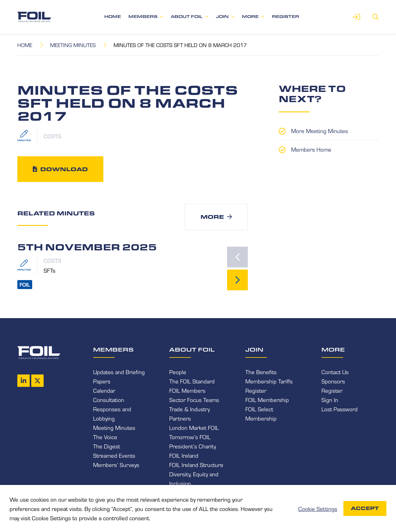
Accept (365, 508)
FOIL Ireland (184, 455)
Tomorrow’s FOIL (190, 437)
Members (143, 17)
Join (222, 17)
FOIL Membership (267, 400)
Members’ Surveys (116, 465)
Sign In (330, 400)
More (250, 17)
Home (113, 17)
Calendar (104, 390)
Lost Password (340, 409)
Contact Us (335, 372)
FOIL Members (187, 390)
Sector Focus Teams (194, 400)
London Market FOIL (194, 427)
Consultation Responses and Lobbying (112, 409)
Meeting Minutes (73, 45)
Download (64, 169)
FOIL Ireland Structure (196, 465)
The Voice (105, 437)
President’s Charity (193, 446)
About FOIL (187, 17)
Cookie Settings (318, 508)
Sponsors (333, 381)
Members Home (311, 149)
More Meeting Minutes (320, 131)
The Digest (107, 446)
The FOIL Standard (192, 381)
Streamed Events (114, 455)
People (178, 372)
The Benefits (261, 372)
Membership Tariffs (269, 381)
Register (286, 17)
